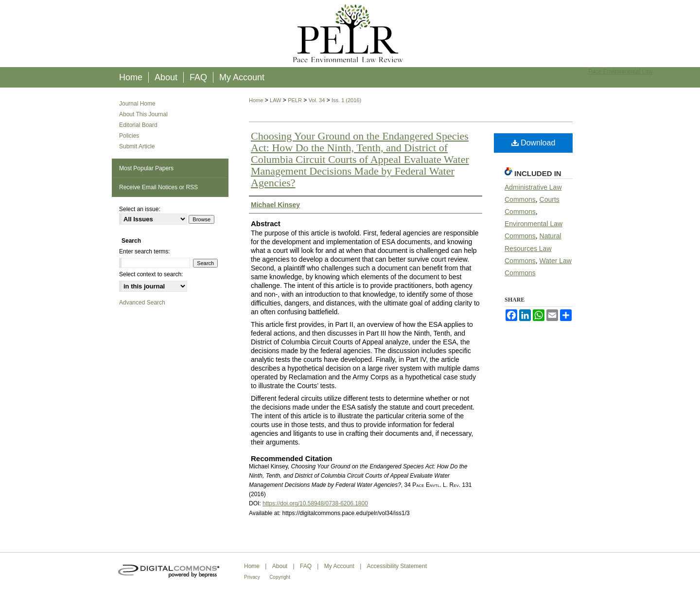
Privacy (252, 577)
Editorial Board (138, 125)
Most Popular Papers (146, 168)
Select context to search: (151, 274)
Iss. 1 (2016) (346, 100)
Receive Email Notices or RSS (158, 187)
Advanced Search (142, 303)
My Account (339, 566)
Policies (129, 136)
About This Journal (143, 114)
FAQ (306, 566)
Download (534, 143)
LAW (275, 100)
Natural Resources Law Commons (533, 248)
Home (256, 100)
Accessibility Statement (397, 566)
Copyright (280, 577)
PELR (295, 100)
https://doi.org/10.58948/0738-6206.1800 (315, 503)
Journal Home (137, 104)
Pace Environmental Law (621, 72)
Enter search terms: (145, 251)
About (280, 566)
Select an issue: (140, 209)
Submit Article (137, 146)
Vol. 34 (317, 100)
